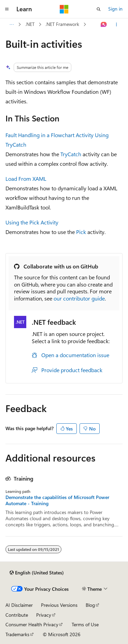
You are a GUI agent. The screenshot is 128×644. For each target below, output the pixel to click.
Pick (81, 232)
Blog (90, 605)
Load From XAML (26, 179)
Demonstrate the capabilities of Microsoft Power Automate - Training (57, 500)
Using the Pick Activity (32, 222)
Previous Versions (59, 605)
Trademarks (17, 634)
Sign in (115, 9)
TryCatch (71, 154)
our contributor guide (79, 298)
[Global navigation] (7, 9)
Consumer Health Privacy (32, 624)
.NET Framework (62, 24)
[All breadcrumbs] (11, 25)
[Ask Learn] (104, 25)
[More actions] (117, 25)
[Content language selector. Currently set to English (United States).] (37, 573)
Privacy (44, 615)
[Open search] (99, 9)
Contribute (17, 615)
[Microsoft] (64, 9)
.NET (30, 24)
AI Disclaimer (19, 605)
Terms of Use (85, 624)
